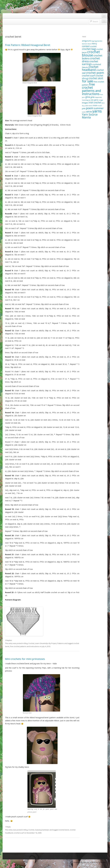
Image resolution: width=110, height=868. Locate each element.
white (89, 112)
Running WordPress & (82, 862)
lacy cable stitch (87, 106)
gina (88, 97)
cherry (94, 44)
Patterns (61, 643)
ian (89, 100)
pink (84, 108)
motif (100, 106)
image (101, 100)
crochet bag (89, 49)
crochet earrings (90, 63)
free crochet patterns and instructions (25, 646)
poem (90, 108)
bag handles (98, 41)
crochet (93, 46)
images (85, 103)
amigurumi (86, 41)
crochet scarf (19, 833)
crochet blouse (91, 53)
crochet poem (95, 73)
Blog (26, 643)
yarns (97, 111)
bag (93, 41)
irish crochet (95, 103)
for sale (88, 81)
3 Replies (9, 640)
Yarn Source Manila (90, 116)
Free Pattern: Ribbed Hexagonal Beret (28, 45)
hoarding (85, 100)
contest (86, 46)
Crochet (31, 643)
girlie (93, 97)
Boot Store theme (99, 862)
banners (85, 44)
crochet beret (64, 830)
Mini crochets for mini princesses (25, 659)
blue (89, 44)
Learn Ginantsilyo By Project (46, 643)
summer (99, 108)
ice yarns (95, 100)
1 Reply (8, 827)
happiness (98, 97)
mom (95, 105)
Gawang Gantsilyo (42, 830)
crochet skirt (96, 78)
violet (84, 112)
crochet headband (90, 68)
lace (103, 103)
